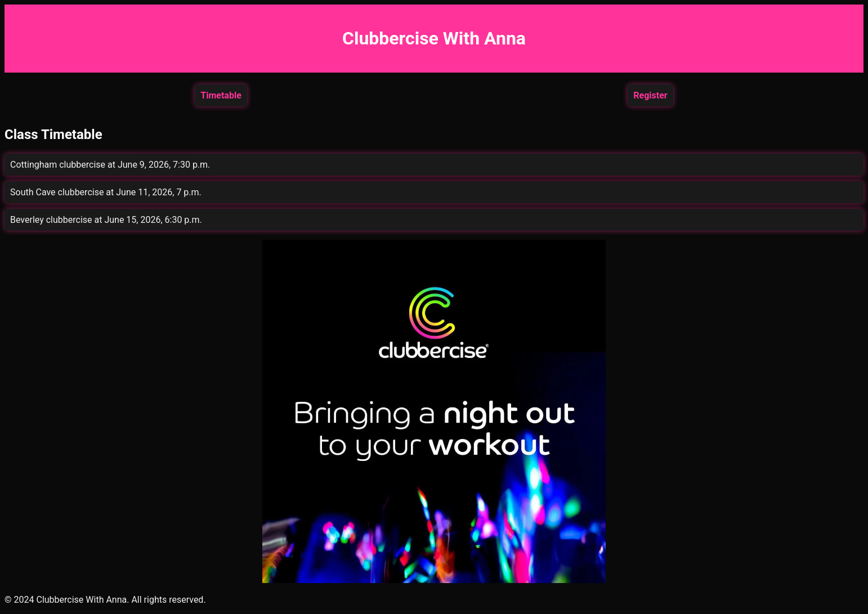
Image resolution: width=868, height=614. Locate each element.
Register (650, 95)
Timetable (221, 95)
